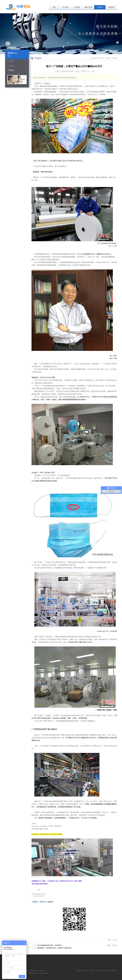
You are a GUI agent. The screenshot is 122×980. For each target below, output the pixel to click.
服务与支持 (89, 7)
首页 (54, 7)
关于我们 (66, 7)
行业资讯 (100, 7)
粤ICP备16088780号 (43, 973)
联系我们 (111, 7)
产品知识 (11, 70)
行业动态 (11, 66)
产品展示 (77, 7)
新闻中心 (108, 58)
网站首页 (79, 971)
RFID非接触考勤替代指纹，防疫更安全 (50, 945)
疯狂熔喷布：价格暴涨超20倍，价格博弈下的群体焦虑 (54, 948)
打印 (115, 945)
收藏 (109, 945)
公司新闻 (11, 61)
